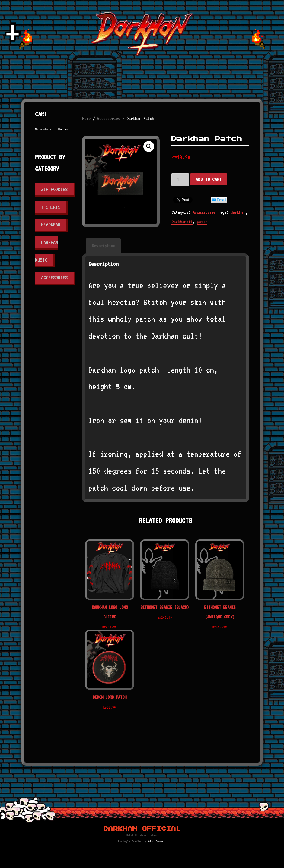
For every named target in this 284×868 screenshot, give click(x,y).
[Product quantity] (180, 180)
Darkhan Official (142, 829)
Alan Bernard (157, 841)
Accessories (108, 118)
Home (86, 118)
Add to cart (209, 179)
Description (103, 246)
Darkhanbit (182, 222)
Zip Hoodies (54, 189)
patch (202, 222)
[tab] (103, 246)
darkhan (238, 212)
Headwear (51, 225)
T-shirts (51, 207)
